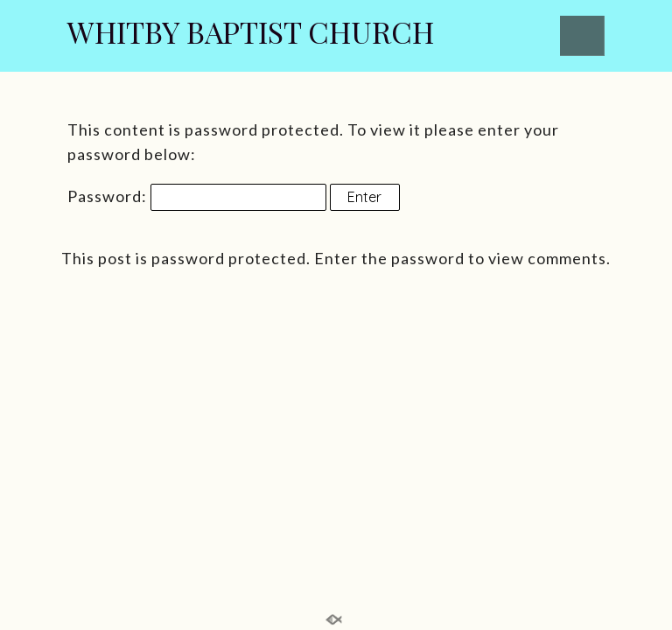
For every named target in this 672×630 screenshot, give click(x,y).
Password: (197, 196)
